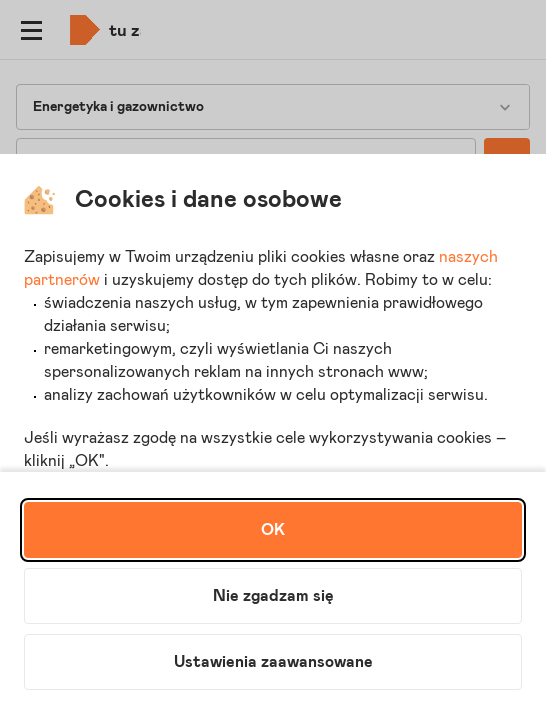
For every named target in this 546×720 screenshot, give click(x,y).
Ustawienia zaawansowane (273, 662)
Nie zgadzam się (273, 596)
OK (273, 530)
